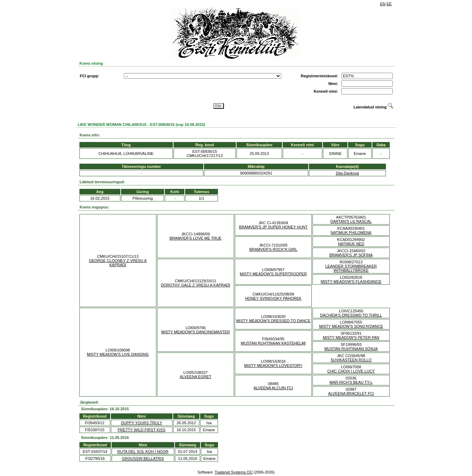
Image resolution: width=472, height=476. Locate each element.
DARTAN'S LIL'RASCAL (351, 221)
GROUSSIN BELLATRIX (143, 459)
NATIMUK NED (351, 244)
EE (389, 4)
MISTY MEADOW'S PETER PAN (351, 338)
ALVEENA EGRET (196, 377)
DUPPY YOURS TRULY (142, 423)
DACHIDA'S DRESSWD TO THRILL (351, 315)
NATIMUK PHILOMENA (351, 233)
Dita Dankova (347, 173)
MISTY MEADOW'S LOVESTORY (273, 365)
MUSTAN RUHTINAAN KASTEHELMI (273, 343)
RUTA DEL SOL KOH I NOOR (143, 452)
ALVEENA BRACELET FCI (351, 393)
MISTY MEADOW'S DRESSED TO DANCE (273, 321)
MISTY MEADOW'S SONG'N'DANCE (351, 326)
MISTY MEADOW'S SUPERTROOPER (273, 274)
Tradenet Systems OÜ (233, 472)
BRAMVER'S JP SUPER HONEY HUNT (273, 227)
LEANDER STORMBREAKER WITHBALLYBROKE (351, 268)
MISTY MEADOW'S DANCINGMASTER (196, 332)
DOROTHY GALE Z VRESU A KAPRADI (196, 285)
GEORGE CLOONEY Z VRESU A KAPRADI (118, 263)
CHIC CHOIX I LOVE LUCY (351, 371)
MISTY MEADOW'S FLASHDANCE (351, 282)
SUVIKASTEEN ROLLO (351, 360)
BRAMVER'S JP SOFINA (351, 255)
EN (383, 4)
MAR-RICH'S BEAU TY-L (351, 382)
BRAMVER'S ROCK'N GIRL (273, 249)
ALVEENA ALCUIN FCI (273, 388)
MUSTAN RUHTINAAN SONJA (351, 349)
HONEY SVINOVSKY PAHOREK (273, 298)
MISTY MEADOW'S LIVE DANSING (118, 354)
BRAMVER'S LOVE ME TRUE (196, 238)
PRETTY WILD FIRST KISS (142, 430)
